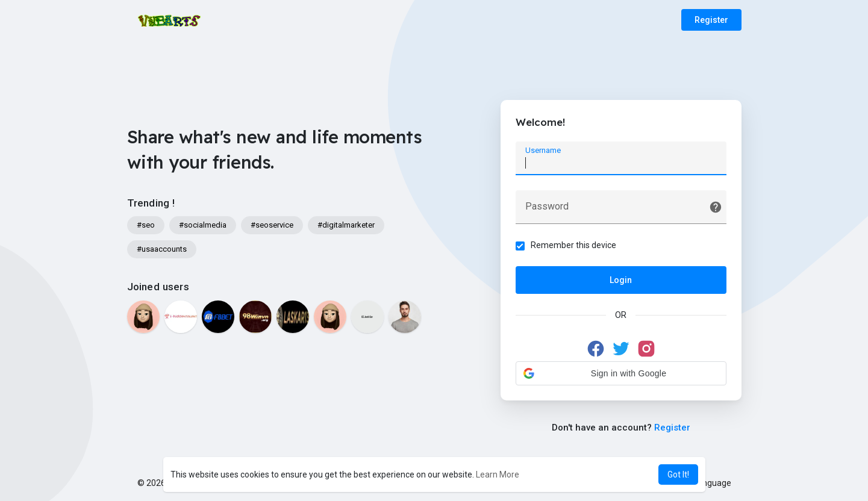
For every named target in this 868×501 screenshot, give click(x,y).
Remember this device (573, 245)
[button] (621, 373)
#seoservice (272, 225)
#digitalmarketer (346, 225)
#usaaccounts (162, 249)
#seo (146, 225)
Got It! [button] (678, 475)
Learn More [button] (498, 475)
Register (711, 20)
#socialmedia (203, 225)
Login (621, 280)
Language (708, 483)
